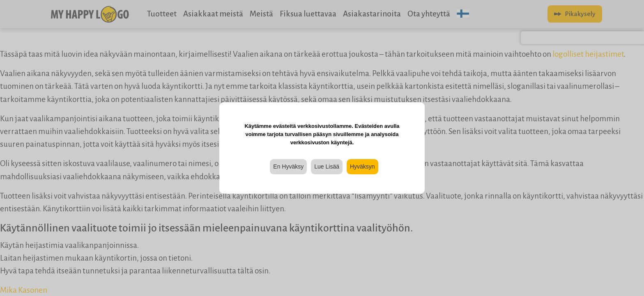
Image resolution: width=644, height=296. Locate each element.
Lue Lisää (327, 166)
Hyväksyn (362, 166)
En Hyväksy (288, 166)
